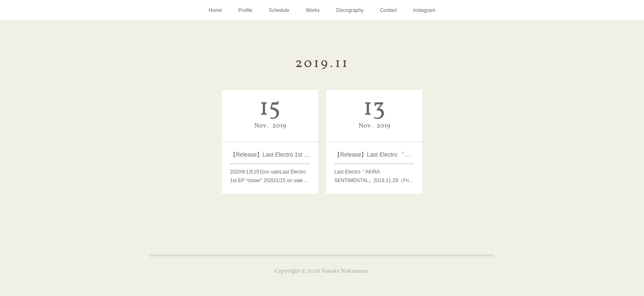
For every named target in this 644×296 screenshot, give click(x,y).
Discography (350, 10)
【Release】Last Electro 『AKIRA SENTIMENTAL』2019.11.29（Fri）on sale (374, 154)
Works (313, 10)
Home (215, 10)
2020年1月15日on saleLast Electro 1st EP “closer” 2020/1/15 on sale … (270, 175)
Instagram (424, 10)
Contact (388, 10)
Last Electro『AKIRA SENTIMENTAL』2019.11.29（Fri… (374, 175)
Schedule (279, 10)
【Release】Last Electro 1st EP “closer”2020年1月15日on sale (270, 154)
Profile (245, 10)
